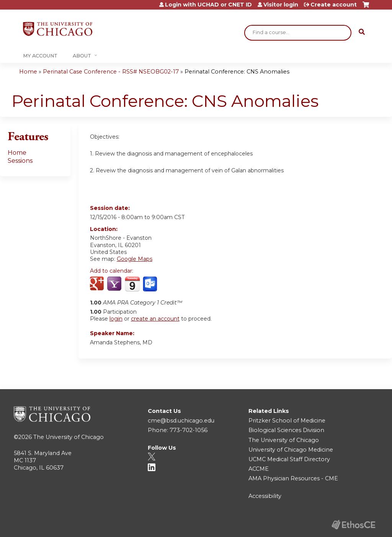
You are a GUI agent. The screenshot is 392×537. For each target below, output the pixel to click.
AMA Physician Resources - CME (293, 478)
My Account (40, 56)
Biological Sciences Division (286, 430)
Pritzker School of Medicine (287, 421)
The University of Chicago (69, 437)
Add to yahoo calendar (115, 284)
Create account (334, 5)
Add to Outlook (151, 284)
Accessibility (265, 496)
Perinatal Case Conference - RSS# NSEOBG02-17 (111, 72)
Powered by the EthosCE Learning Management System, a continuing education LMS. (353, 525)
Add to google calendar (98, 284)
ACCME (259, 469)
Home (28, 72)
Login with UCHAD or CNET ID (208, 5)
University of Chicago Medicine (291, 450)
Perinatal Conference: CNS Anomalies (237, 72)
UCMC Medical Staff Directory (289, 459)
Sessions (20, 161)
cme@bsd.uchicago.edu (181, 421)
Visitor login (281, 5)
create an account (155, 319)
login (116, 319)
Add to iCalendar (132, 284)
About (82, 56)
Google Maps (135, 259)
